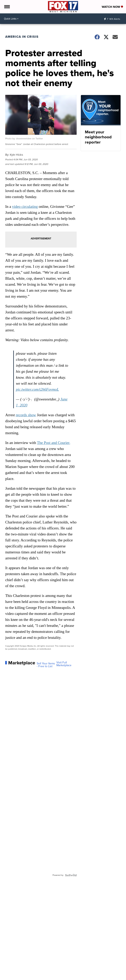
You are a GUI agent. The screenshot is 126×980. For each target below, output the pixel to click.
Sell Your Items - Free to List (46, 665)
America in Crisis (22, 37)
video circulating (25, 207)
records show (26, 415)
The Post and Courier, (54, 443)
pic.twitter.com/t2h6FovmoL (37, 389)
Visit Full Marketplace (64, 664)
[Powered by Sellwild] (71, 875)
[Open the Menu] (7, 7)
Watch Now (112, 7)
